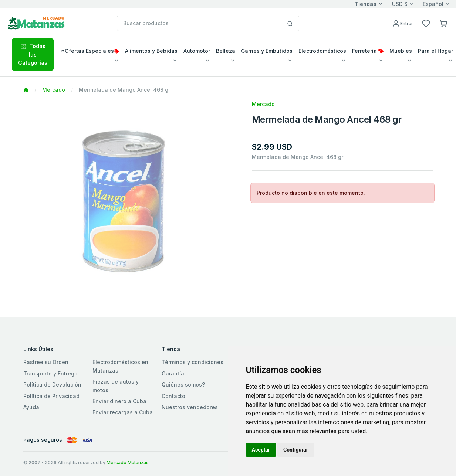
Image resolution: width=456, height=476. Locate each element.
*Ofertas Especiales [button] (90, 51)
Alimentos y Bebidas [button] (151, 51)
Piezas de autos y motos (116, 386)
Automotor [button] (197, 51)
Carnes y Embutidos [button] (267, 51)
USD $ (400, 4)
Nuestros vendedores (190, 407)
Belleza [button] (226, 51)
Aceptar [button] (261, 450)
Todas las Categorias (33, 54)
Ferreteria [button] (368, 51)
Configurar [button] (296, 450)
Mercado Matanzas (128, 463)
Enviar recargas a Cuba (123, 412)
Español (433, 4)
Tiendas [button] (366, 4)
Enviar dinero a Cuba (119, 401)
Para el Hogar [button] (435, 51)
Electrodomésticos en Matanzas (120, 366)
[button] (443, 23)
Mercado (54, 90)
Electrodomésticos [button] (322, 51)
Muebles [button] (401, 51)
